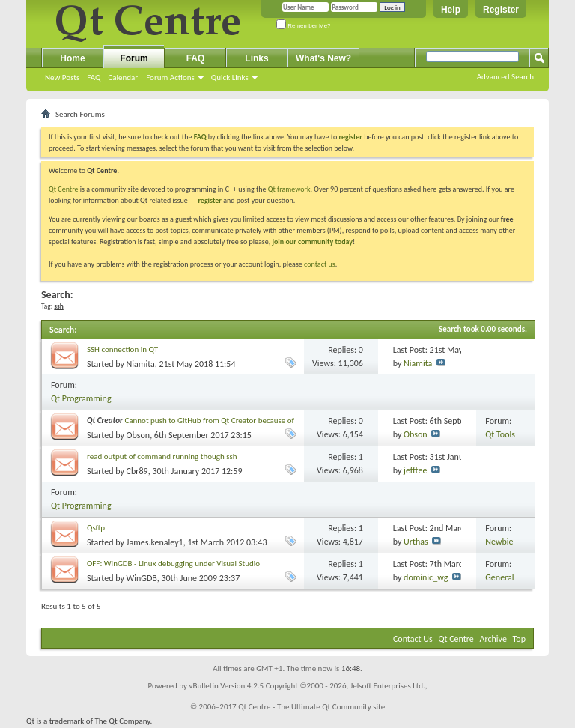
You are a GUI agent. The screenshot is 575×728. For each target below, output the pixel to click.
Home (72, 58)
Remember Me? (304, 26)
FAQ (94, 78)
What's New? (323, 58)
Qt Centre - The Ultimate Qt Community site (311, 707)
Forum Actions (170, 78)
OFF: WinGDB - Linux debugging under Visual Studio (173, 564)
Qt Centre (64, 189)
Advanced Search (505, 77)
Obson (139, 435)
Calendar (123, 78)
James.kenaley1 (155, 542)
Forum (134, 58)
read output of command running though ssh (162, 456)
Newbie (499, 542)
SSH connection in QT (122, 349)
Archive (493, 639)
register (209, 200)
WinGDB (142, 578)
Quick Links (230, 78)
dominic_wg (426, 577)
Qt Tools (500, 434)
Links (256, 58)
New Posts (62, 78)
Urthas (416, 542)
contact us (320, 264)
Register (501, 10)
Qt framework (289, 189)
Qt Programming (81, 398)
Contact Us (413, 639)
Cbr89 (137, 471)
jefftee (415, 470)
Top (519, 639)
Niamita (141, 364)
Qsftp (96, 528)
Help (451, 10)
